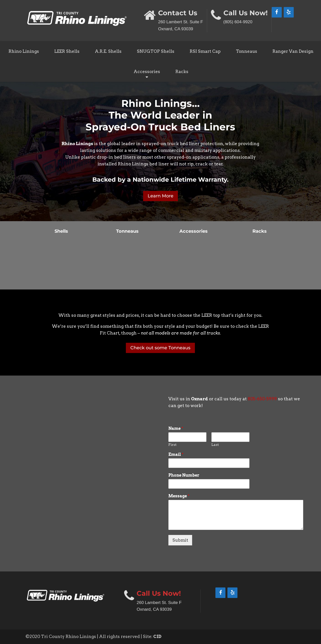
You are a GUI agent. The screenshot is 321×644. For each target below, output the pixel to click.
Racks (182, 72)
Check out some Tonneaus (160, 348)
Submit (180, 540)
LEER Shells (67, 51)
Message (179, 496)
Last (215, 445)
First (172, 445)
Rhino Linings (24, 51)
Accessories (147, 72)
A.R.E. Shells (108, 51)
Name (176, 428)
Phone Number (184, 475)
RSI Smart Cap (205, 51)
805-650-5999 (262, 399)
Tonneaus (247, 51)
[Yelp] (289, 12)
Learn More (160, 196)
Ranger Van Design (293, 51)
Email (176, 454)
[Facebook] (277, 12)
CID (157, 636)
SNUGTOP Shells (156, 51)
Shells (61, 231)
